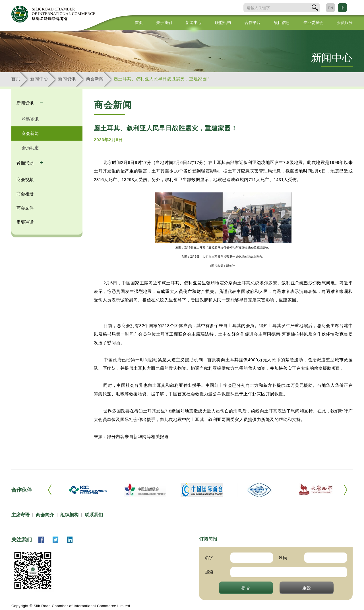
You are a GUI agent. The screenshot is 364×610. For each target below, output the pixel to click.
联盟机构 (223, 22)
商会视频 (25, 179)
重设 (307, 588)
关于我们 (164, 22)
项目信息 (282, 22)
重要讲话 (25, 222)
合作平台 (253, 22)
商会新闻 (95, 79)
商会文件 (25, 208)
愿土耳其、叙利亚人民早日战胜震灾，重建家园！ (163, 79)
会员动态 (30, 148)
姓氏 (283, 557)
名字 (209, 557)
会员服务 (345, 22)
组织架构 (69, 515)
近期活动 (26, 163)
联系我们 (94, 515)
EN (330, 8)
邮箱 (209, 572)
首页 (139, 22)
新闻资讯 (67, 79)
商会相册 (25, 194)
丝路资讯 (30, 119)
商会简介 (45, 515)
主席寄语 (20, 515)
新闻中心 (194, 22)
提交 (246, 588)
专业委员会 (313, 22)
